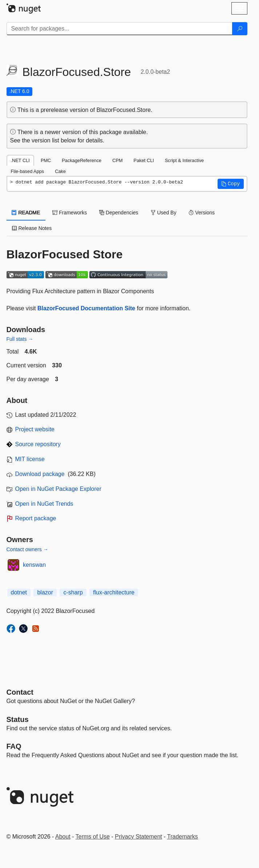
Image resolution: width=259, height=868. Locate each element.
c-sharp (73, 592)
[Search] (240, 29)
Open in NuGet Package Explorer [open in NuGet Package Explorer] (58, 489)
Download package (40, 474)
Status (18, 719)
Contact (20, 692)
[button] (231, 184)
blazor (45, 592)
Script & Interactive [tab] (184, 160)
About (63, 837)
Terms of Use (93, 837)
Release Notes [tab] (32, 228)
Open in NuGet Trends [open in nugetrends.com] (44, 504)
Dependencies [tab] (119, 213)
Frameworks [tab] (70, 213)
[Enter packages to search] (120, 29)
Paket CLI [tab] (144, 160)
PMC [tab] (46, 160)
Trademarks (183, 837)
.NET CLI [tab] (20, 160)
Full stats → (20, 339)
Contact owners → (27, 549)
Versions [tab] (202, 213)
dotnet (19, 592)
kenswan (34, 565)
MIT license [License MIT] (30, 459)
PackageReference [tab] (82, 160)
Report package (36, 518)
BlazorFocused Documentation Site (86, 308)
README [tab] (26, 213)
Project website (35, 429)
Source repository (38, 444)
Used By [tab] (164, 213)
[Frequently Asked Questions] (14, 746)
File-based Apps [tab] (28, 171)
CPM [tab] (117, 160)
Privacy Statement (138, 837)
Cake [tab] (60, 171)
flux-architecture (114, 592)
